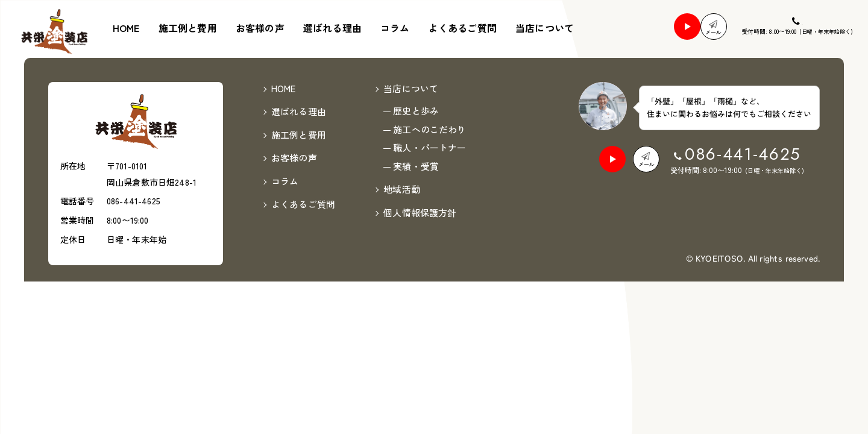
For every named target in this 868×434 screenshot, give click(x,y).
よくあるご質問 (463, 28)
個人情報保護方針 (420, 179)
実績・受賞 (416, 132)
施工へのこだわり (429, 96)
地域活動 (402, 156)
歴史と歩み (416, 77)
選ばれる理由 (332, 28)
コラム (395, 28)
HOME (126, 28)
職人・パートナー (429, 114)
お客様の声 (260, 28)
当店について (545, 28)
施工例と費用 (188, 28)
